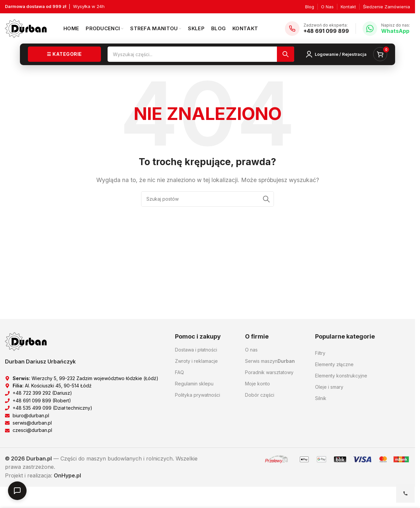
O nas (251, 350)
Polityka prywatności (198, 395)
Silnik (321, 398)
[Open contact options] (405, 493)
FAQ (179, 372)
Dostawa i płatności (196, 350)
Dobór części (260, 395)
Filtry (320, 353)
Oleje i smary (329, 387)
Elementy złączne (334, 364)
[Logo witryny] (26, 28)
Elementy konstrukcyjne (341, 376)
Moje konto (257, 384)
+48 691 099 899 (326, 31)
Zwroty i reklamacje (196, 361)
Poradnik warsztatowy (269, 372)
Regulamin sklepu (194, 384)
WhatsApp (395, 31)
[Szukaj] (201, 54)
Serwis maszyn (270, 361)
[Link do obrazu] (26, 341)
